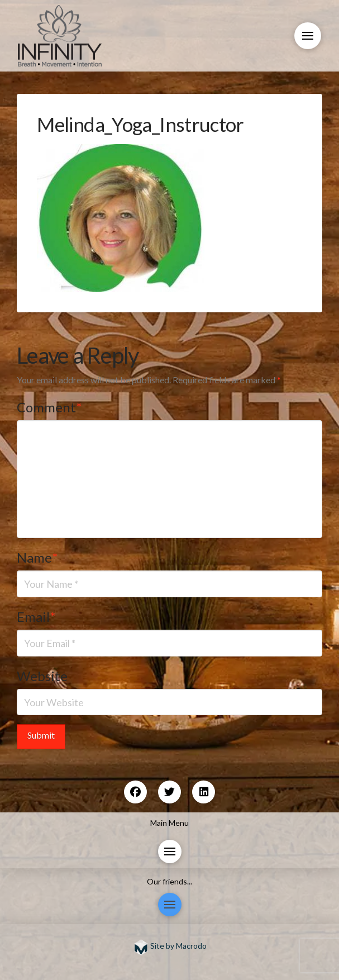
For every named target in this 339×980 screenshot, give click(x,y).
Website (42, 676)
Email (36, 617)
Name (37, 557)
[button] (308, 36)
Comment (49, 407)
